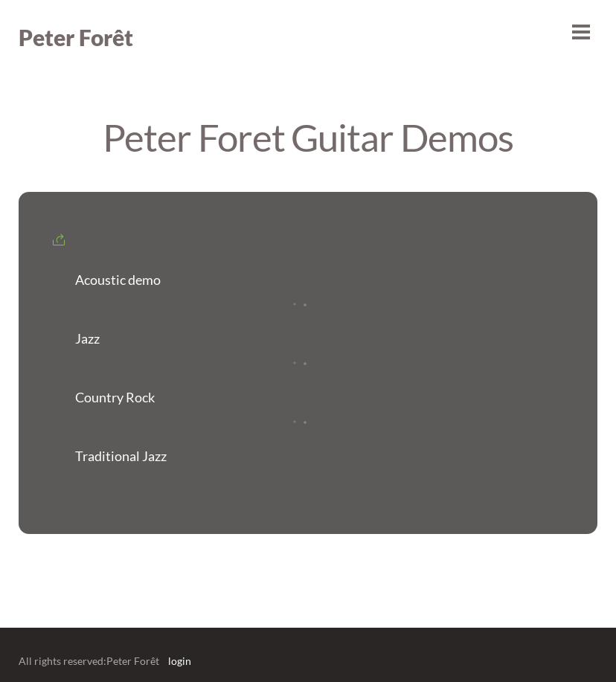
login (180, 661)
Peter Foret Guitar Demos (308, 137)
